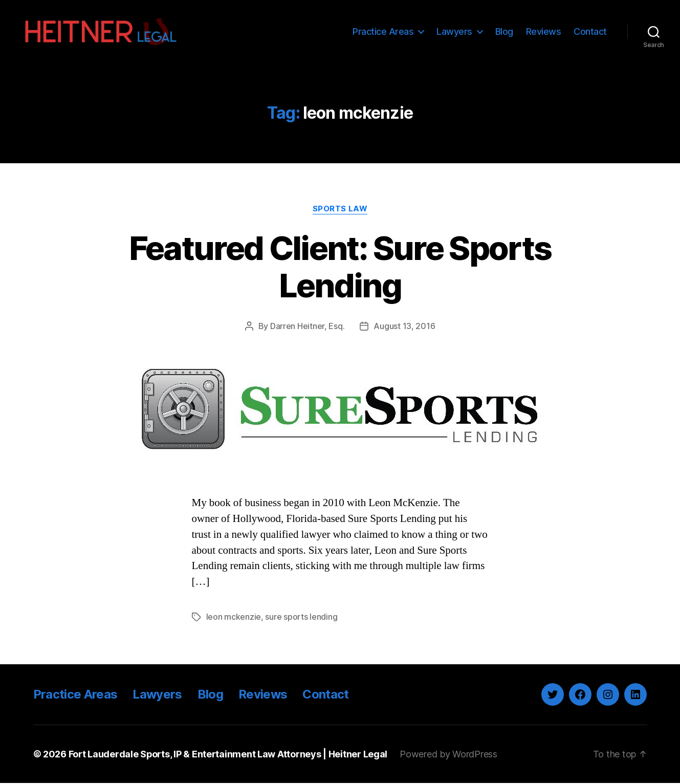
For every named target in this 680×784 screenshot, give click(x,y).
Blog (504, 32)
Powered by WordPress (449, 755)
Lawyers (454, 32)
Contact (590, 32)
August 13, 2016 (404, 328)
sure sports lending (301, 618)
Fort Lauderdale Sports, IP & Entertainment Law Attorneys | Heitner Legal (228, 755)
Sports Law (340, 210)
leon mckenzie (234, 618)
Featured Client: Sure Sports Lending (340, 268)
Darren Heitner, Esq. (308, 328)
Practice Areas (383, 32)
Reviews (544, 32)
